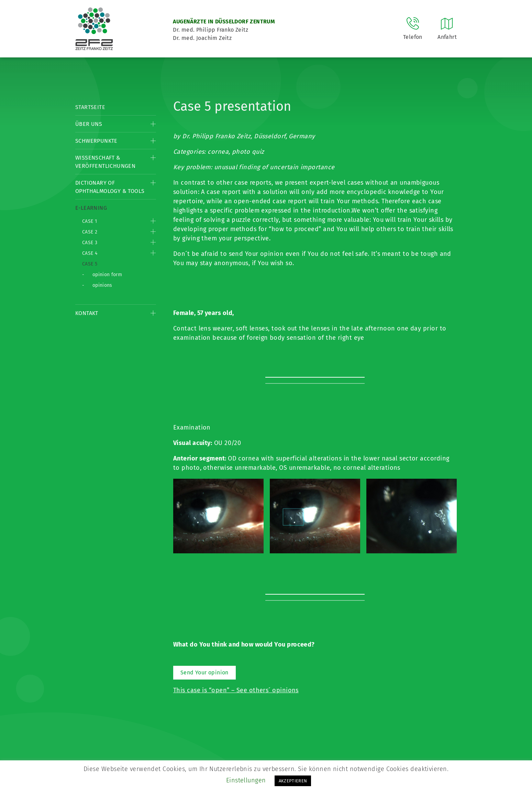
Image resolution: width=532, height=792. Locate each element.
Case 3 (90, 243)
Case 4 (90, 253)
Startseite (90, 107)
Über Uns (89, 124)
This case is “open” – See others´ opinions (236, 690)
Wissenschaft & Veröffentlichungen (105, 162)
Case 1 (90, 221)
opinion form (107, 275)
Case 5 (90, 264)
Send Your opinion (204, 672)
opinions (102, 285)
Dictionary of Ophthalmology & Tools (110, 187)
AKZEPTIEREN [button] (293, 781)
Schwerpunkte (96, 141)
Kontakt (87, 313)
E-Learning (91, 208)
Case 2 (90, 232)
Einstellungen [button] (246, 780)
